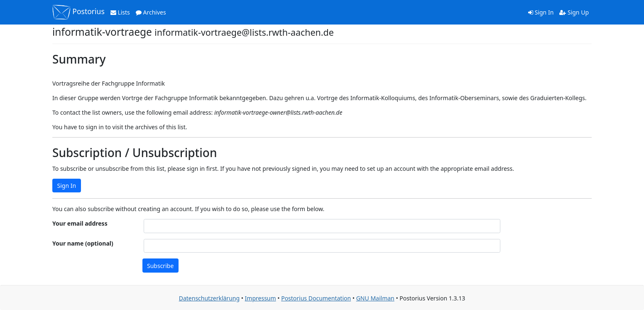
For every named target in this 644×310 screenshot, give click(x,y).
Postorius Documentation (316, 298)
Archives (151, 12)
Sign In (541, 12)
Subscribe (160, 266)
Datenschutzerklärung (209, 298)
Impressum (261, 298)
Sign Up (574, 12)
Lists (120, 12)
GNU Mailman (375, 298)
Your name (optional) (83, 243)
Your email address (80, 223)
